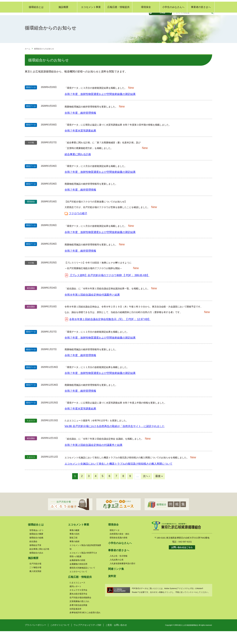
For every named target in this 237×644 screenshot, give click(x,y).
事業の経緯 (74, 554)
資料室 (112, 589)
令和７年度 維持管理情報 (80, 126)
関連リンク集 (193, 4)
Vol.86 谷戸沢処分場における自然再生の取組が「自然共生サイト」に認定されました (115, 439)
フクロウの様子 (78, 226)
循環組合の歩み (36, 566)
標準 (130, 5)
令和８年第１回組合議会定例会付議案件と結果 (92, 308)
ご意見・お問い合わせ (174, 4)
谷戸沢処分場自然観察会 (80, 610)
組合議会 (33, 554)
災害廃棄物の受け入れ (79, 614)
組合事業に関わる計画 (78, 167)
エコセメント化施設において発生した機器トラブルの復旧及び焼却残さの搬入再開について (119, 477)
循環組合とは (36, 22)
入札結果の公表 (117, 573)
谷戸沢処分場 (35, 577)
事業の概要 (74, 543)
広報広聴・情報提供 (118, 22)
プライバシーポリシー (36, 638)
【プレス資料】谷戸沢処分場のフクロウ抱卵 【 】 (109, 288)
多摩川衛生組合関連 (78, 618)
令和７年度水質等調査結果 (80, 143)
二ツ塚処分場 (35, 580)
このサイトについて (60, 638)
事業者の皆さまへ (201, 22)
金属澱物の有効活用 (78, 577)
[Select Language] (160, 13)
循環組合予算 (35, 558)
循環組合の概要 (36, 547)
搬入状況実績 (35, 584)
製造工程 (73, 551)
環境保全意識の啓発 (119, 551)
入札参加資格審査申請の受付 (122, 576)
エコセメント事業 (91, 22)
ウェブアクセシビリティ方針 (88, 638)
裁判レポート (75, 599)
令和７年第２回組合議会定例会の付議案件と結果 (94, 458)
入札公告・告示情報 (119, 569)
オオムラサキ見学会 (78, 603)
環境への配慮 (75, 569)
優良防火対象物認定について (82, 581)
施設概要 (63, 22)
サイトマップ (208, 4)
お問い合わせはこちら (182, 560)
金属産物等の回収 (77, 573)
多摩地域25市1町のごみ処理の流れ (85, 625)
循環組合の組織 (36, 551)
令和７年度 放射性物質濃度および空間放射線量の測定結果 (100, 107)
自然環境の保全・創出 (119, 547)
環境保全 (146, 22)
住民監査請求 (75, 622)
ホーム (28, 61)
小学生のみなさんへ (173, 22)
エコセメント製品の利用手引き (83, 566)
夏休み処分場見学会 (78, 607)
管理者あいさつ (36, 543)
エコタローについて (78, 584)
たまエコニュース (77, 595)
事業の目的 (74, 547)
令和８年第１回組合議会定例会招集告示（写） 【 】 (110, 332)
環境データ (115, 543)
